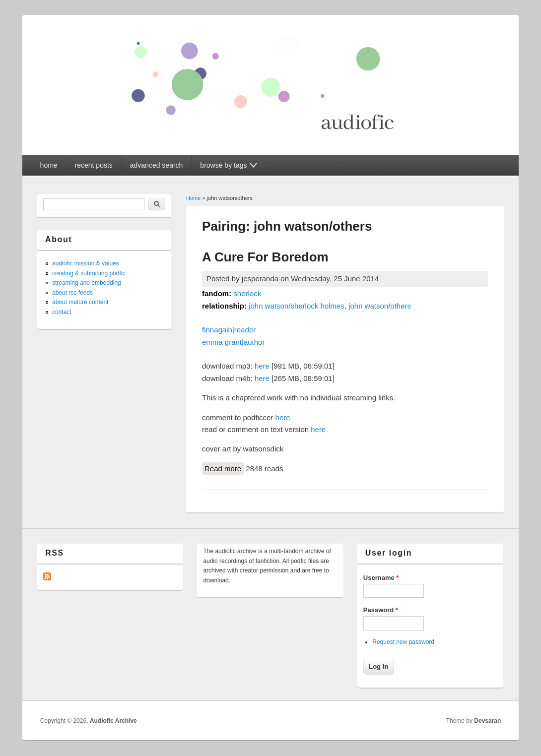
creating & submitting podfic (89, 273)
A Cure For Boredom (265, 257)
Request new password (403, 642)
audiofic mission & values (86, 263)
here (262, 366)
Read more (224, 468)
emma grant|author (233, 342)
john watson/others (380, 306)
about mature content (80, 302)
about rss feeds (72, 293)
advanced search (157, 165)
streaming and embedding (87, 283)
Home (193, 198)
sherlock (247, 293)
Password (381, 610)
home (49, 165)
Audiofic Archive (113, 721)
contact (62, 312)
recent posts (94, 165)
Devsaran (487, 721)
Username (381, 578)
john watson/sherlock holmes (297, 306)
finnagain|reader (229, 330)
